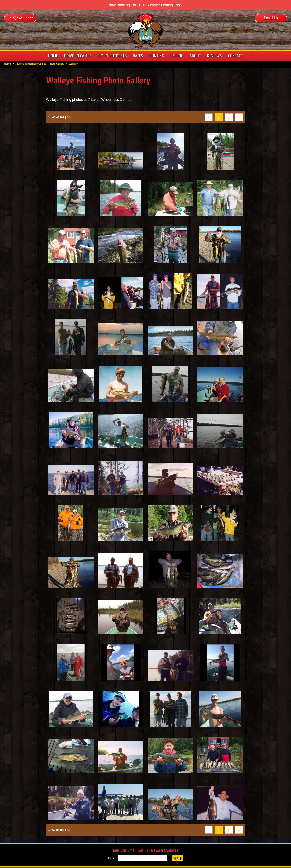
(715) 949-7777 (20, 18)
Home (7, 64)
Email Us (271, 18)
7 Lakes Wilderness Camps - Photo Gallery (40, 64)
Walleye (73, 64)
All (69, 119)
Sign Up (177, 859)
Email (112, 859)
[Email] (142, 859)
